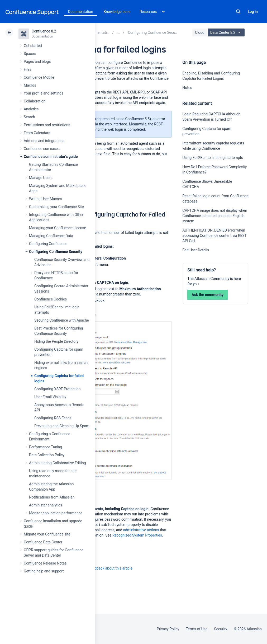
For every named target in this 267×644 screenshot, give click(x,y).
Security (221, 629)
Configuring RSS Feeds (53, 418)
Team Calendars (37, 133)
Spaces (30, 54)
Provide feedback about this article (104, 568)
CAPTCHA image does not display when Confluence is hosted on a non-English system (215, 216)
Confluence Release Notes (45, 563)
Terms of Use (197, 629)
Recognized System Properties (137, 535)
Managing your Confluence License (58, 228)
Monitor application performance (56, 513)
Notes (187, 88)
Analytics (31, 109)
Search (238, 12)
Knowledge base (117, 12)
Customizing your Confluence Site (56, 207)
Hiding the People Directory (56, 341)
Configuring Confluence (48, 244)
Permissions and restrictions (47, 125)
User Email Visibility (50, 397)
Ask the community (208, 295)
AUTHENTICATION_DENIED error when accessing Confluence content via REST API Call (214, 236)
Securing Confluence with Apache (62, 320)
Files (28, 69)
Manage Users (41, 178)
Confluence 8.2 (44, 31)
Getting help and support (44, 571)
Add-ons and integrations (44, 141)
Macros (30, 85)
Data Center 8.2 (227, 32)
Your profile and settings (44, 93)
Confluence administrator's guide (51, 157)
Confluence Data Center (43, 542)
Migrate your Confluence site (47, 534)
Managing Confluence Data (51, 236)
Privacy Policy (168, 629)
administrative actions (141, 530)
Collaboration (35, 101)
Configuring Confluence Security (56, 252)
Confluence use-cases (42, 149)
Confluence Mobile (39, 77)
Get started (33, 46)
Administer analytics (46, 505)
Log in (253, 12)
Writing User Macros (46, 199)
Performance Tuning (46, 447)
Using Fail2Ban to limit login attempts (213, 158)
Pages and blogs (37, 62)
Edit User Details (196, 250)
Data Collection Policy (47, 455)
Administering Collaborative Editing (58, 463)
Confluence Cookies (51, 299)
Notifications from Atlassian (52, 497)
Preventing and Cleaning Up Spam (62, 426)
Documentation (81, 12)
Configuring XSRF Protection (57, 389)
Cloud (200, 32)
